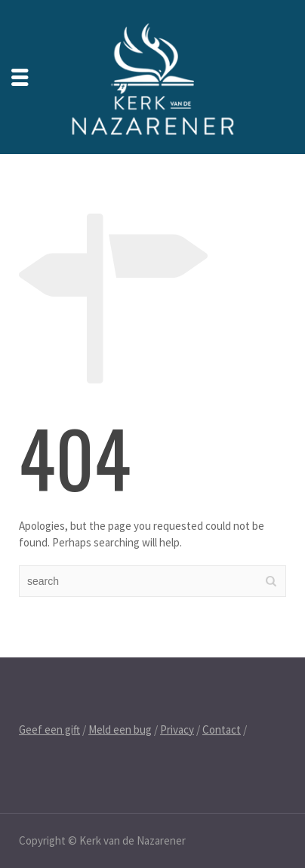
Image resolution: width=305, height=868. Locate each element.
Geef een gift (49, 729)
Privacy (177, 729)
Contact (222, 729)
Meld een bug (120, 729)
